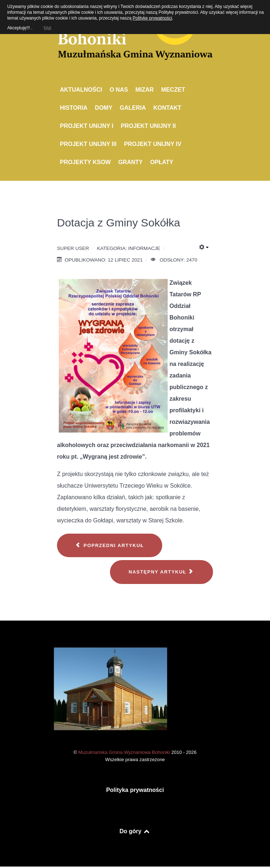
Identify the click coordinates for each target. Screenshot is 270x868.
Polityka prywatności (135, 790)
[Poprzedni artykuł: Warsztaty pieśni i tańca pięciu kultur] (110, 546)
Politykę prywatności (153, 18)
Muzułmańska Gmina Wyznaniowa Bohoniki (125, 752)
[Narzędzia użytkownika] (204, 247)
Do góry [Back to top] (135, 831)
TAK (46, 27)
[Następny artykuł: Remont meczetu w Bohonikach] (161, 572)
